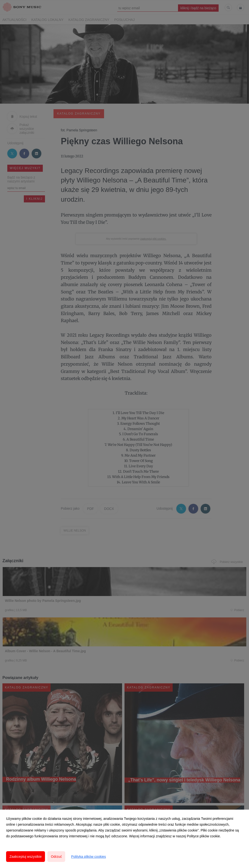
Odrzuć (56, 857)
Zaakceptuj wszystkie (26, 857)
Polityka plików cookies (88, 857)
